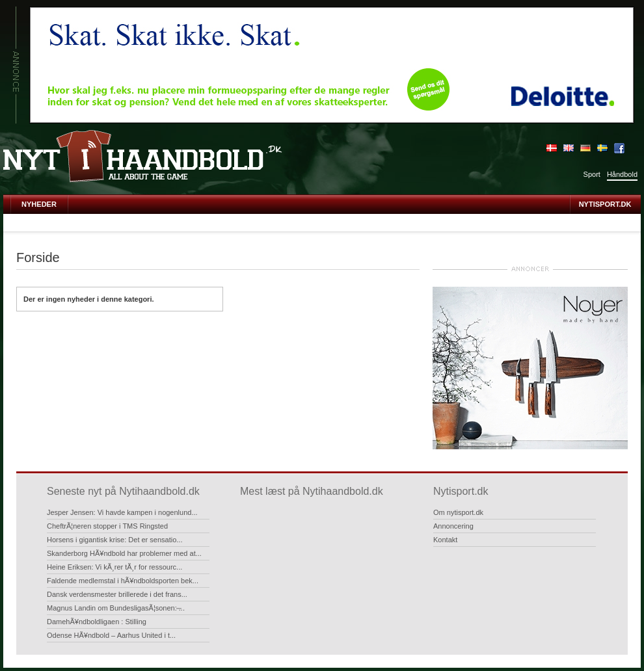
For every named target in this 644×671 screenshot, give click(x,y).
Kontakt (445, 540)
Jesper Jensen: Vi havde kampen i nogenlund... (122, 512)
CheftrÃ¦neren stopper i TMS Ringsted (107, 526)
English (569, 148)
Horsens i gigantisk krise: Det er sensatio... (114, 540)
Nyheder (39, 204)
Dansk (552, 148)
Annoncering (453, 526)
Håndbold (622, 174)
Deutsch (585, 148)
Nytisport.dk (605, 204)
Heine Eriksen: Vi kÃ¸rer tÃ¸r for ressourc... (114, 567)
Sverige (602, 148)
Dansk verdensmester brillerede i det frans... (117, 594)
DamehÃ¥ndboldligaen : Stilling (97, 622)
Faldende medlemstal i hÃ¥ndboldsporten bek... (123, 581)
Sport (592, 174)
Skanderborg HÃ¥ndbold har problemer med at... (124, 553)
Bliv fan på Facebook (619, 148)
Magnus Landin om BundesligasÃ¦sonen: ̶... (116, 608)
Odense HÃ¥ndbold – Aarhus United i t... (111, 635)
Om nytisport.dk (458, 512)
